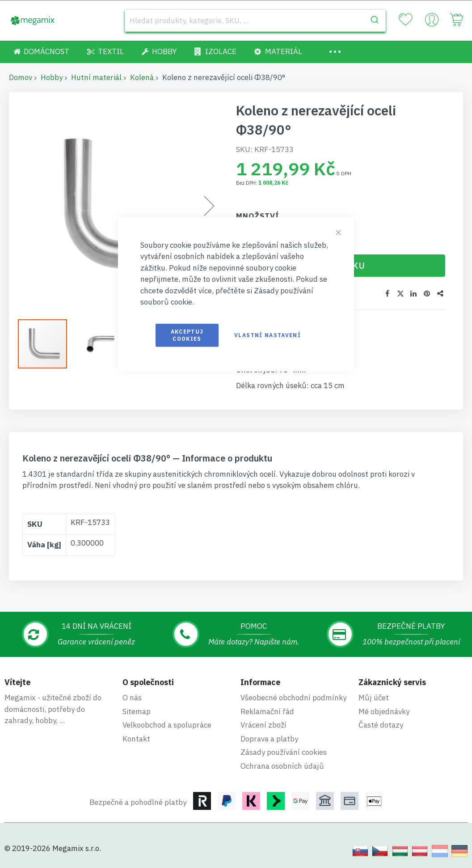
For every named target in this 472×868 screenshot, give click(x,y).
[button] (101, 344)
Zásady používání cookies (284, 752)
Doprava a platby (269, 738)
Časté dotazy (381, 724)
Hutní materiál (96, 77)
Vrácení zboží (263, 724)
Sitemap (137, 711)
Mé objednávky (384, 711)
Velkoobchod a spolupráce (167, 724)
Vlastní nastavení (268, 335)
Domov (21, 77)
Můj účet (374, 697)
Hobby (52, 77)
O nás (132, 697)
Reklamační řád (267, 711)
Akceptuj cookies (187, 335)
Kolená (142, 77)
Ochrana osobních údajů (282, 766)
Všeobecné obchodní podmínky (293, 697)
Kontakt (136, 738)
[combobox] (255, 21)
